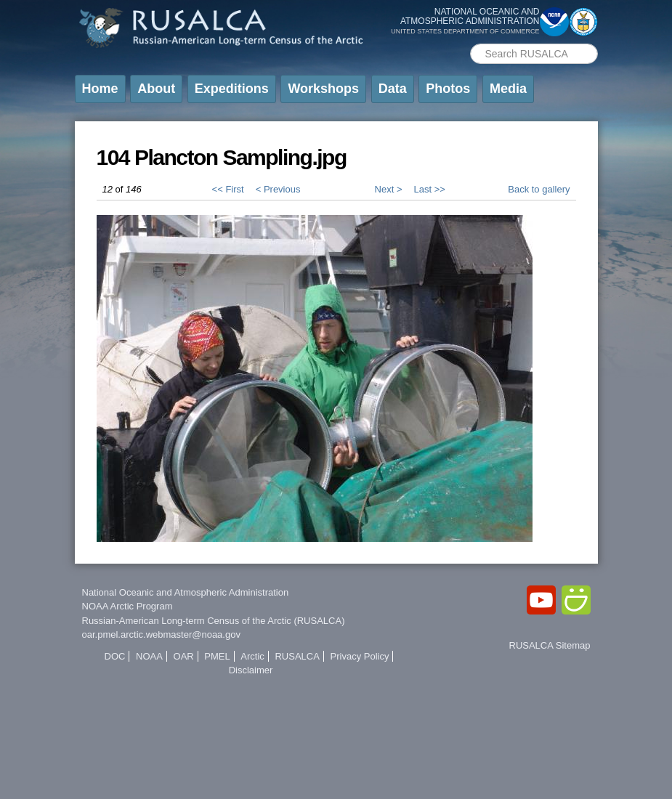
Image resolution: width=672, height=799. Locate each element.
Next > (389, 189)
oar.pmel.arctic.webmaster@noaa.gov (161, 634)
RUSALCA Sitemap (550, 645)
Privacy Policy (360, 656)
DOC (115, 656)
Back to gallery (539, 189)
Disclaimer (251, 670)
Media (508, 89)
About (156, 89)
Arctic (252, 656)
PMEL (217, 656)
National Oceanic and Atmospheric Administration (186, 592)
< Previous (278, 189)
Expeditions (232, 89)
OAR (184, 656)
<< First (228, 189)
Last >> (429, 189)
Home (100, 89)
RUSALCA (297, 656)
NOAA (149, 656)
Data (393, 89)
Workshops (323, 89)
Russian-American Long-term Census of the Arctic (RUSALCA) (214, 621)
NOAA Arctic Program (127, 606)
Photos (448, 89)
